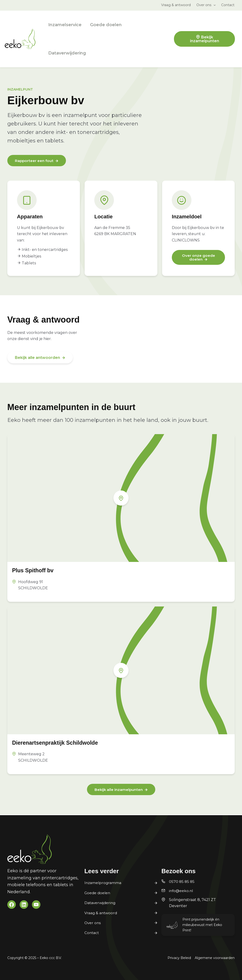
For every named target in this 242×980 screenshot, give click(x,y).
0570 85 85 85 (182, 882)
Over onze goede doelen (198, 258)
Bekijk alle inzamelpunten (119, 790)
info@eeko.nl (181, 891)
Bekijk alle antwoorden (37, 358)
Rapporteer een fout (35, 161)
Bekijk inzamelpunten (205, 39)
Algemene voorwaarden (215, 958)
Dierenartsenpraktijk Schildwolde (60, 743)
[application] (213, 5)
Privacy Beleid (179, 958)
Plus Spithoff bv (35, 571)
